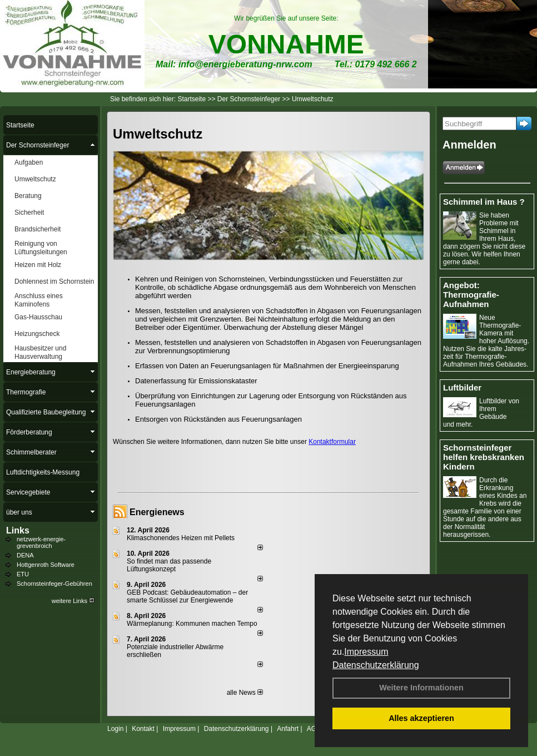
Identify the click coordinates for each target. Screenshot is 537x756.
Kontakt (143, 729)
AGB (314, 729)
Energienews (157, 512)
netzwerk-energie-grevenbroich (41, 542)
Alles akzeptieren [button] (421, 718)
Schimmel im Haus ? (484, 202)
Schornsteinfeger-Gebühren (54, 584)
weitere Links (73, 601)
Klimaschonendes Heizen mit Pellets (181, 538)
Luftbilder (462, 387)
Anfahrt (288, 729)
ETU (23, 574)
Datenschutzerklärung (376, 665)
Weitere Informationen (421, 688)
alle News (245, 693)
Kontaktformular (332, 442)
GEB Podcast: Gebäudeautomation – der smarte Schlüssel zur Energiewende (187, 596)
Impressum (366, 652)
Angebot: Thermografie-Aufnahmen (471, 295)
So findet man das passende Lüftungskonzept (169, 565)
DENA (25, 555)
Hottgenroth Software (46, 565)
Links (18, 530)
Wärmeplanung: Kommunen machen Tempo (192, 624)
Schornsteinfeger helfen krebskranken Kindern (484, 457)
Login (115, 729)
